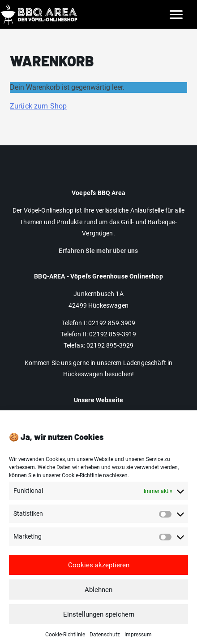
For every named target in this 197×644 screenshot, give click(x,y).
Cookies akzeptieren (99, 572)
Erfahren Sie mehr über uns (98, 251)
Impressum (98, 417)
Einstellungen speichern (99, 621)
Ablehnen (98, 596)
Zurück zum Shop (38, 106)
